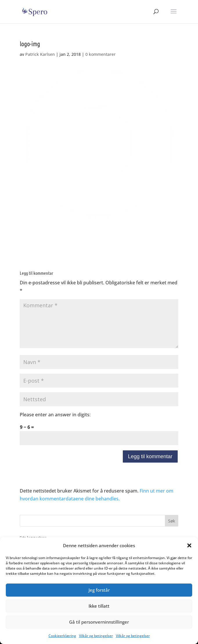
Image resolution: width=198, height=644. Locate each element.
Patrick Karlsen (40, 54)
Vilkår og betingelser (96, 636)
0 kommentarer (100, 54)
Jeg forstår (99, 590)
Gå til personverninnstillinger (99, 622)
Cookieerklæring (62, 636)
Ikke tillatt (99, 606)
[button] (189, 545)
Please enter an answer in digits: (55, 415)
